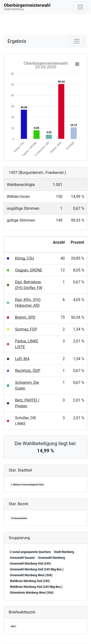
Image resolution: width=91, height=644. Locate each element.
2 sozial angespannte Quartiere (30, 552)
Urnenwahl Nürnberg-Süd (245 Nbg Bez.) (37, 569)
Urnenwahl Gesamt (22, 558)
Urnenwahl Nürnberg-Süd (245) (30, 564)
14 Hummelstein (19, 518)
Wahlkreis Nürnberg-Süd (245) (30, 581)
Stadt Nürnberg (64, 552)
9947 (13, 627)
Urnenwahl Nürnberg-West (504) (31, 575)
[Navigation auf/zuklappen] (80, 7)
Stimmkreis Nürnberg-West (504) (32, 593)
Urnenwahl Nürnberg (51, 558)
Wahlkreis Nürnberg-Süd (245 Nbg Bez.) (36, 587)
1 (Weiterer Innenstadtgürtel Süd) (27, 485)
